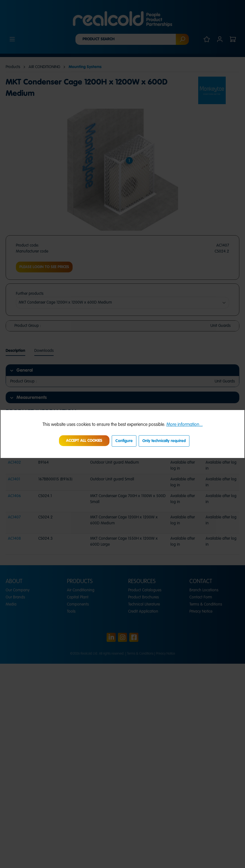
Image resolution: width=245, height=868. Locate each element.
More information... (185, 425)
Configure (124, 441)
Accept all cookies (84, 441)
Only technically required (164, 441)
